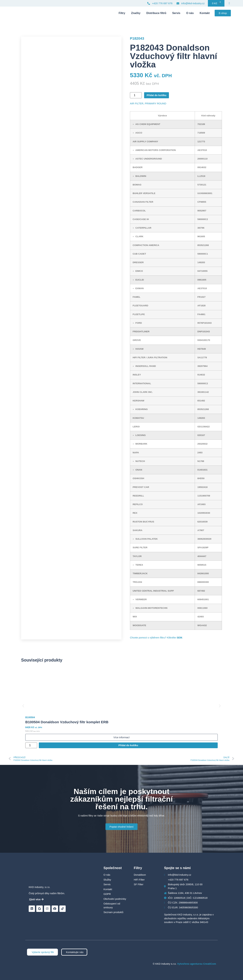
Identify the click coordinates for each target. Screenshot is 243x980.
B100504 (30, 717)
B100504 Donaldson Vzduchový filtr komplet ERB (67, 722)
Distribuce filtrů (156, 13)
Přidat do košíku (157, 95)
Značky (136, 13)
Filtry (122, 13)
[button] (133, 124)
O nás (190, 13)
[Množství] (136, 95)
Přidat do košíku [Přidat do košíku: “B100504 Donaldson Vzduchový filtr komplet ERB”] (128, 745)
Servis (176, 13)
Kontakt (205, 13)
